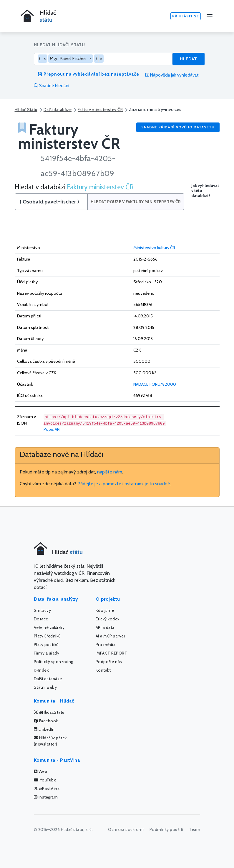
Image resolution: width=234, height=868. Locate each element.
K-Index (42, 670)
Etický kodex (108, 619)
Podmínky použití (166, 829)
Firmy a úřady (47, 653)
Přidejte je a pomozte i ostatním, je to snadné (124, 484)
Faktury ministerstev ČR (100, 110)
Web (41, 771)
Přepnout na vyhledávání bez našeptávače (88, 74)
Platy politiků (46, 645)
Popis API (52, 429)
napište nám (110, 472)
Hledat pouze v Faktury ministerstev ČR (136, 202)
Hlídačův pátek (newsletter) (50, 741)
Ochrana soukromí (126, 829)
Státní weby (45, 687)
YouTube (45, 780)
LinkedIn (44, 729)
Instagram (46, 797)
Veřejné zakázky (49, 627)
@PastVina (47, 789)
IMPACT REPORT (112, 653)
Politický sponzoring (54, 662)
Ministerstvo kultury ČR (154, 248)
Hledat (189, 59)
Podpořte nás (109, 662)
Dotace (41, 619)
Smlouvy (43, 610)
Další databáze (58, 110)
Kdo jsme (105, 610)
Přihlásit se (186, 16)
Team (195, 829)
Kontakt (103, 670)
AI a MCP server (111, 636)
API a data (105, 627)
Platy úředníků (47, 636)
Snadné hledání (52, 86)
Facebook (46, 721)
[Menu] (210, 16)
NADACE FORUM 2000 (155, 384)
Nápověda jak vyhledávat (172, 75)
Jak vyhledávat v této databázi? (205, 191)
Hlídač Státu (26, 110)
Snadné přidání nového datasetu (178, 127)
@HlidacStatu (49, 712)
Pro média (106, 645)
